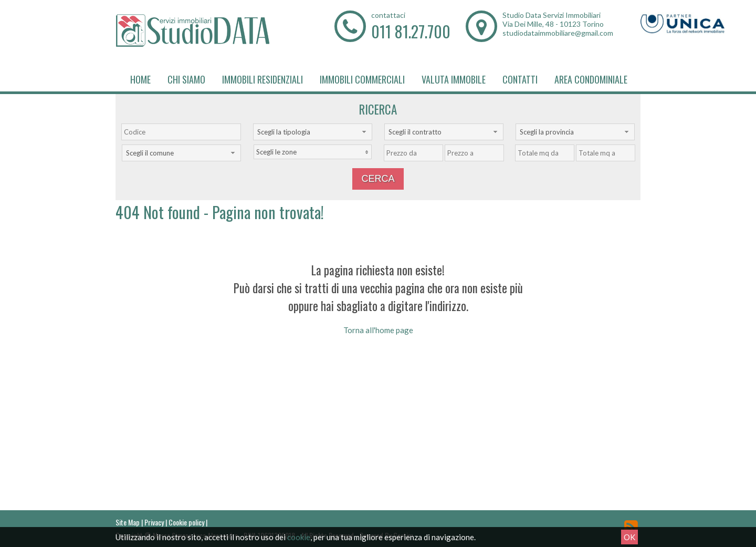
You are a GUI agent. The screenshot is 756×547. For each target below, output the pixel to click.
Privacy (154, 522)
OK (629, 537)
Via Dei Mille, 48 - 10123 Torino (553, 24)
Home (140, 79)
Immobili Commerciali (362, 79)
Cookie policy (186, 522)
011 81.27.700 (411, 31)
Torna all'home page (378, 330)
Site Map (128, 522)
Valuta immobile (454, 79)
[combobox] (313, 132)
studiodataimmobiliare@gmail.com (558, 33)
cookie (299, 537)
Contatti (520, 79)
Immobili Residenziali (262, 79)
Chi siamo (186, 79)
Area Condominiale (591, 79)
